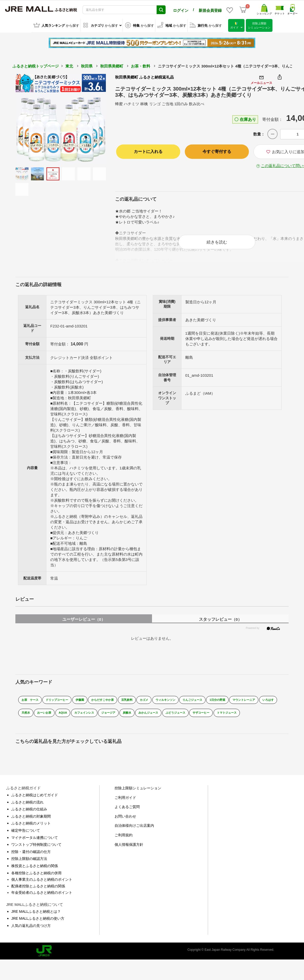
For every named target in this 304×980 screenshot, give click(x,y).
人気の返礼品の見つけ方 (31, 933)
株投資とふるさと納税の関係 (35, 874)
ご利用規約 (124, 843)
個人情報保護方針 (129, 852)
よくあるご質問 (127, 814)
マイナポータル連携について (35, 845)
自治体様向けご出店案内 (134, 833)
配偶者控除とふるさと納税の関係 (38, 894)
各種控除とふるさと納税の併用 (36, 881)
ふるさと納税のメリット (31, 831)
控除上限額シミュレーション (138, 796)
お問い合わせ (125, 824)
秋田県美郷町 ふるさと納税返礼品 (144, 76)
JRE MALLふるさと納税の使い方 (38, 926)
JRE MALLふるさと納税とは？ (36, 919)
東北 (69, 65)
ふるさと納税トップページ (36, 65)
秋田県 (87, 65)
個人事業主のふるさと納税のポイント (42, 887)
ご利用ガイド (125, 805)
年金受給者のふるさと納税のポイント (42, 900)
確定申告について (26, 838)
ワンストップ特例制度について (36, 852)
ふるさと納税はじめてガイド (35, 803)
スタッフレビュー (220, 623)
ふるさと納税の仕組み (29, 817)
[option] (61, 119)
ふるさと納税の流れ (27, 810)
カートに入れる (148, 151)
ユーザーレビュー (84, 623)
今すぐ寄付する (217, 151)
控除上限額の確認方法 (29, 867)
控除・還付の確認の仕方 (31, 859)
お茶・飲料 (141, 65)
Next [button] (92, 119)
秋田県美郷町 (112, 65)
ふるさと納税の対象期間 (31, 824)
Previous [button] (29, 119)
